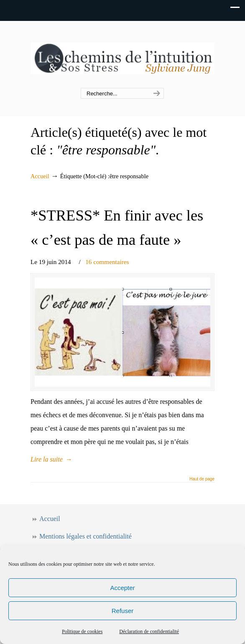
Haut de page (202, 479)
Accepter (122, 588)
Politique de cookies (82, 631)
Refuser (123, 611)
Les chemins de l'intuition (122, 55)
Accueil (40, 176)
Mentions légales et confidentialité (85, 536)
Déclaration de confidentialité (149, 631)
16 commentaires (107, 262)
